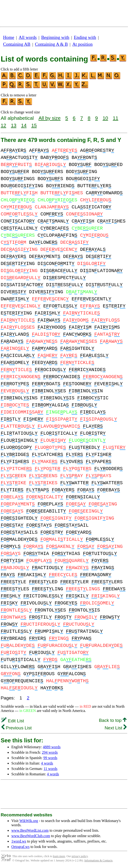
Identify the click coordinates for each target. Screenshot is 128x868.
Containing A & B (51, 44)
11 (116, 118)
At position (82, 44)
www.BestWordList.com (30, 830)
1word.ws (19, 841)
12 (3, 125)
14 (24, 125)
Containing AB (17, 44)
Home (9, 37)
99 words (50, 758)
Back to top (113, 720)
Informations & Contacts (98, 860)
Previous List (17, 728)
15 (34, 125)
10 (105, 118)
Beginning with (55, 37)
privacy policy (80, 856)
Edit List (13, 721)
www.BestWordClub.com (31, 836)
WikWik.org (29, 821)
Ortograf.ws (20, 847)
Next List (116, 728)
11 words (50, 769)
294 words (50, 752)
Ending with (85, 37)
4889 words (52, 747)
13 (14, 125)
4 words (47, 763)
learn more (59, 856)
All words (28, 37)
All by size (50, 118)
